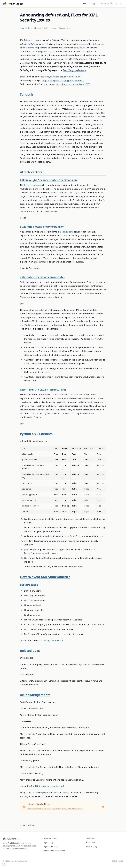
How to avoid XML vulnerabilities (45, 577)
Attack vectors (31, 172)
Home (85, 4)
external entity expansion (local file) (43, 389)
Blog (93, 4)
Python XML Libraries (36, 434)
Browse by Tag (91, 846)
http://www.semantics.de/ (51, 786)
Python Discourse (51, 846)
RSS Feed (91, 842)
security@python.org (42, 51)
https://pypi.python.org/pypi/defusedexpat (63, 80)
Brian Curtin (25, 28)
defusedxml (98, 44)
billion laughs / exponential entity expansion (48, 180)
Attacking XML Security (52, 640)
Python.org (49, 842)
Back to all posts (28, 825)
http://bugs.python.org (74, 70)
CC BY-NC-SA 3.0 (117, 861)
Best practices (29, 585)
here (43, 44)
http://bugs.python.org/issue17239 (73, 84)
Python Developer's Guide (55, 851)
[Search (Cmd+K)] (107, 4)
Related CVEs (30, 651)
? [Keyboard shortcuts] (4, 864)
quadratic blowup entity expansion (42, 227)
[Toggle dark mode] (121, 4)
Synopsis (27, 94)
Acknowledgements (35, 695)
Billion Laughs (31, 185)
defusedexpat (31, 48)
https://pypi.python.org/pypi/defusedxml (60, 77)
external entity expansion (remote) (42, 277)
